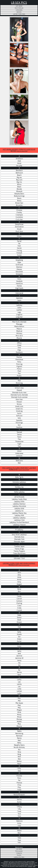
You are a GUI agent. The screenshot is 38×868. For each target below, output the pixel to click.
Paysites (19, 12)
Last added (19, 6)
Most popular (19, 8)
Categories (19, 10)
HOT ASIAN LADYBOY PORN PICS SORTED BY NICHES (19, 150)
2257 (34, 866)
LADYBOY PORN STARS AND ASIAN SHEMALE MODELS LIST (19, 564)
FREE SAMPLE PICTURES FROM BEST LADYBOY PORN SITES (19, 469)
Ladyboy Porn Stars (19, 14)
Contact (30, 866)
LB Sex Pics (19, 3)
